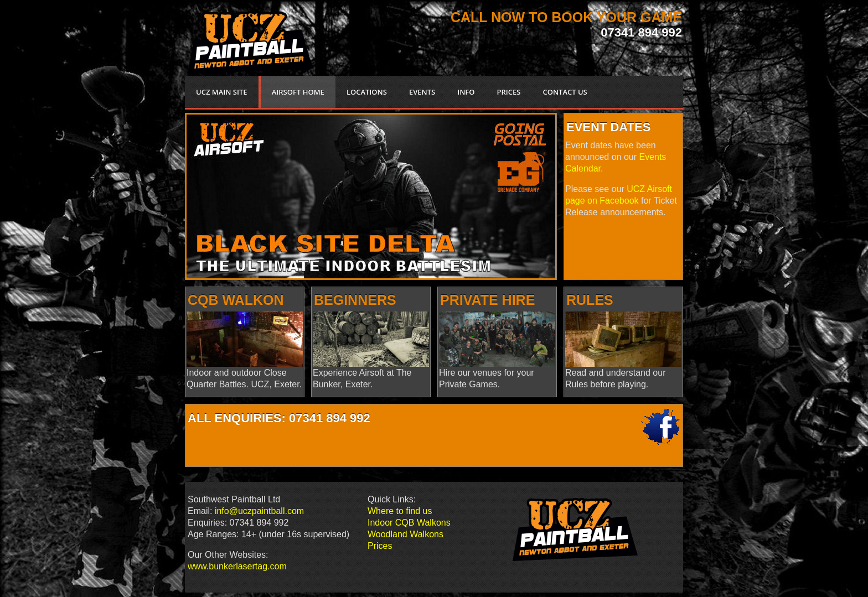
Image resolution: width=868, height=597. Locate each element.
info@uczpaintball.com (259, 511)
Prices (380, 546)
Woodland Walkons (405, 534)
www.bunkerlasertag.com (237, 566)
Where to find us (400, 511)
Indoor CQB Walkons (409, 523)
